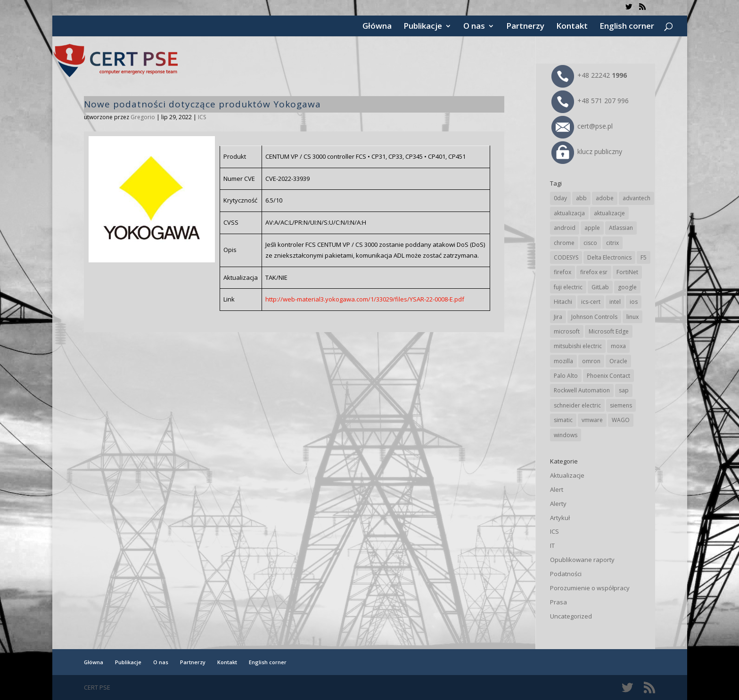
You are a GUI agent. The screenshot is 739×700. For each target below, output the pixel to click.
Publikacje (423, 27)
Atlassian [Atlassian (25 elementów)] (621, 228)
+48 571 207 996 (590, 101)
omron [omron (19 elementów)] (591, 361)
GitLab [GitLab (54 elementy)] (600, 287)
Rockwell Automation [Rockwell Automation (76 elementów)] (582, 390)
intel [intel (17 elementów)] (615, 302)
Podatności (566, 574)
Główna (377, 27)
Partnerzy (525, 27)
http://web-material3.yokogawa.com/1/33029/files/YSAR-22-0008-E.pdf (365, 299)
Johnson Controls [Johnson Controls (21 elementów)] (594, 317)
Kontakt (572, 27)
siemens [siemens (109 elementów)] (621, 405)
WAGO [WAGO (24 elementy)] (621, 420)
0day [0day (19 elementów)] (560, 198)
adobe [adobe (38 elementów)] (605, 198)
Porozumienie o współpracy (590, 588)
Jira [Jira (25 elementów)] (558, 317)
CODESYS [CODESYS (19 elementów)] (566, 257)
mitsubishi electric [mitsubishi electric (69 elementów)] (578, 346)
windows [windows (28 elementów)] (566, 435)
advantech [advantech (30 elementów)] (636, 198)
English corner (627, 27)
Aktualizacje (567, 475)
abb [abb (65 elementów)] (581, 198)
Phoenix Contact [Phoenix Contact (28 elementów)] (608, 376)
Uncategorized (571, 616)
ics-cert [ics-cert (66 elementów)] (591, 302)
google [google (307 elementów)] (627, 287)
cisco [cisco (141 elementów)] (590, 243)
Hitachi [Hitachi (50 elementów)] (563, 302)
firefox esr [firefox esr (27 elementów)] (594, 272)
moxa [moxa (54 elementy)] (618, 346)
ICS (202, 117)
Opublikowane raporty (582, 560)
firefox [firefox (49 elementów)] (562, 272)
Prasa (558, 602)
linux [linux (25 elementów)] (632, 317)
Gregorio (143, 117)
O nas (474, 27)
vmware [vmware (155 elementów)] (592, 420)
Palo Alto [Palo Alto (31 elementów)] (566, 376)
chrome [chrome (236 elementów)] (564, 243)
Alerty (558, 504)
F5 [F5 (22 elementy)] (644, 257)
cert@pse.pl (582, 126)
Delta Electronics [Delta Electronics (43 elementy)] (609, 257)
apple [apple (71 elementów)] (592, 228)
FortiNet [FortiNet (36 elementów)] (627, 272)
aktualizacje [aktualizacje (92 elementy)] (609, 213)
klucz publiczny (587, 151)
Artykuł (560, 518)
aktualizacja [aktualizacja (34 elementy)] (569, 213)
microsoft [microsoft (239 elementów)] (567, 331)
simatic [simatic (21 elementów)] (563, 420)
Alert (557, 489)
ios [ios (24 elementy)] (634, 302)
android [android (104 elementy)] (565, 228)
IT (552, 545)
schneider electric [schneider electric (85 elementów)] (577, 405)
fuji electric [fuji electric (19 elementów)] (568, 287)
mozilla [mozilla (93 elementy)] (563, 361)
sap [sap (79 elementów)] (624, 390)
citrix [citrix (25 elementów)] (612, 243)
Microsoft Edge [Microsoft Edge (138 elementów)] (609, 331)
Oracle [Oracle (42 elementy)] (618, 361)
